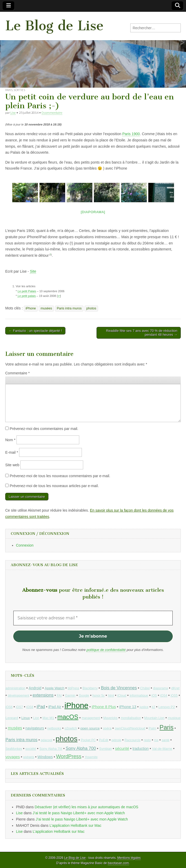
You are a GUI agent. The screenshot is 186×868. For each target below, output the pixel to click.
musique (174, 718)
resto (147, 740)
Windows (45, 757)
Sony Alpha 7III (51, 749)
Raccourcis (133, 740)
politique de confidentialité (106, 650)
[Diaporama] (93, 212)
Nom (10, 440)
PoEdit (104, 740)
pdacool (47, 740)
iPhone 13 (128, 707)
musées (46, 308)
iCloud (122, 696)
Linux (26, 718)
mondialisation (131, 718)
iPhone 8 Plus (104, 707)
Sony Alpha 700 (81, 748)
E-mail (12, 452)
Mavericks (110, 718)
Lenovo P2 (167, 707)
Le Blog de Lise (54, 26)
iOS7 (19, 707)
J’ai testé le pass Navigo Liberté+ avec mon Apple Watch (79, 813)
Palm (152, 728)
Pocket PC (88, 740)
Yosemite (91, 757)
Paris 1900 (131, 134)
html (111, 696)
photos (91, 308)
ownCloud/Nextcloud (130, 728)
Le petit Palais (27, 291)
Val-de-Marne (162, 749)
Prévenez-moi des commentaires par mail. (44, 429)
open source (90, 728)
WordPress (69, 756)
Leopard (12, 718)
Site (33, 271)
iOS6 (9, 707)
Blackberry (90, 688)
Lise (13, 113)
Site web (12, 465)
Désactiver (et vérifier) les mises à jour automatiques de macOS (87, 807)
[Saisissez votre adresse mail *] (93, 618)
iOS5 (174, 696)
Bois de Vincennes (119, 688)
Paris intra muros (69, 308)
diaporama (160, 688)
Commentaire (17, 373)
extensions (43, 695)
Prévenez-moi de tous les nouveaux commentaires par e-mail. (60, 476)
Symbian (105, 749)
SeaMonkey (14, 749)
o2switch (71, 728)
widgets (29, 757)
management (91, 718)
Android (35, 688)
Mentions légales (129, 858)
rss (156, 740)
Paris (9, 90)
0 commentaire (52, 113)
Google (84, 696)
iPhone (31, 308)
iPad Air (55, 707)
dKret (175, 688)
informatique (139, 695)
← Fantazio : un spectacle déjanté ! (35, 331)
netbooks (54, 728)
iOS (154, 696)
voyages (13, 757)
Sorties (19, 90)
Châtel (145, 688)
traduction (140, 749)
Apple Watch (55, 688)
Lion (36, 718)
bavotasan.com (118, 863)
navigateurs (35, 728)
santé (165, 740)
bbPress (74, 688)
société (31, 749)
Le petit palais (27, 296)
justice (144, 707)
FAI (59, 696)
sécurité (122, 748)
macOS (68, 717)
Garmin (70, 696)
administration (15, 688)
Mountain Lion (154, 718)
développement (19, 696)
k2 (153, 707)
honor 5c (98, 696)
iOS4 (164, 696)
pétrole (117, 740)
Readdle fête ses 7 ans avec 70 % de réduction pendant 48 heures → (142, 333)
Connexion (25, 545)
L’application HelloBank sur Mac (75, 825)
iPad (41, 707)
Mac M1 (48, 718)
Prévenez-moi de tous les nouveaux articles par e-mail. (54, 486)
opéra (107, 728)
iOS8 (30, 707)
